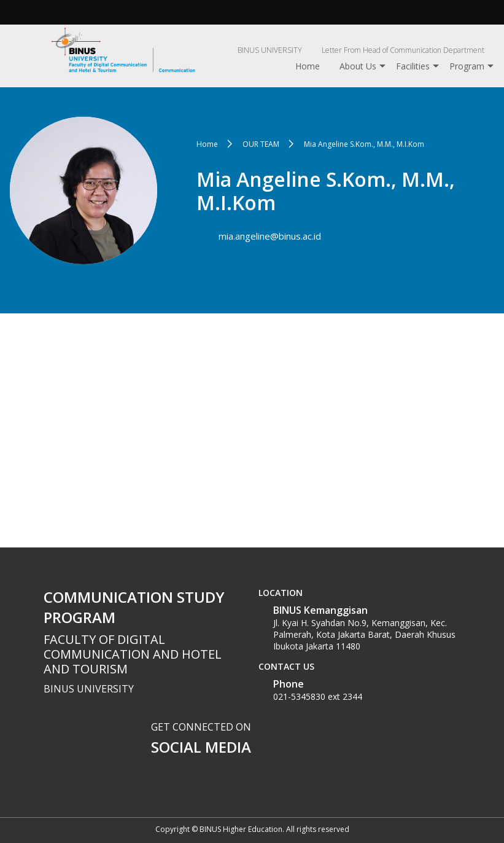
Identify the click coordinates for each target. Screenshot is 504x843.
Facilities (413, 66)
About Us (358, 66)
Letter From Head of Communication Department (403, 50)
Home (308, 66)
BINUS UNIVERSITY (270, 50)
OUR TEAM (261, 144)
